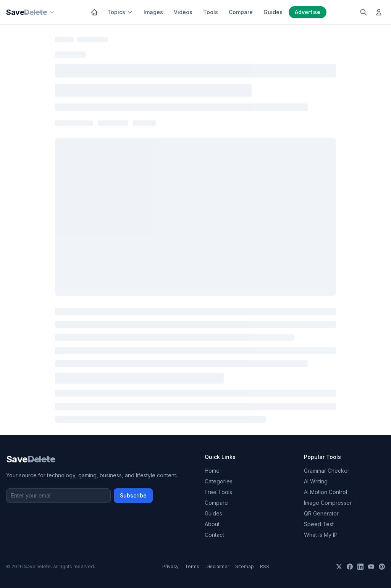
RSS (265, 566)
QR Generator (321, 513)
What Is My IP (321, 535)
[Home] (94, 12)
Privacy (170, 566)
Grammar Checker (327, 471)
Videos (183, 12)
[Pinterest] (382, 567)
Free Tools (218, 492)
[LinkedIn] (360, 567)
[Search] (364, 12)
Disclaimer (217, 566)
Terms (192, 566)
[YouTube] (371, 567)
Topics (120, 12)
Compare (241, 12)
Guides (273, 12)
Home (212, 471)
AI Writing (316, 481)
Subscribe (133, 495)
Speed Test (319, 524)
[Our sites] (52, 12)
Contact (214, 535)
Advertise (308, 12)
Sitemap (245, 566)
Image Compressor (328, 503)
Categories (219, 481)
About (212, 524)
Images (153, 12)
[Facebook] (350, 567)
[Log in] (379, 12)
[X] (339, 567)
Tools (211, 12)
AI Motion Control (326, 492)
